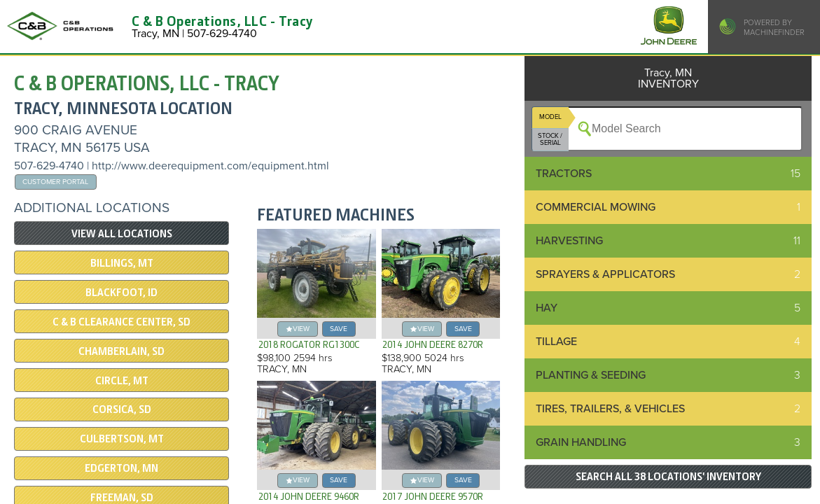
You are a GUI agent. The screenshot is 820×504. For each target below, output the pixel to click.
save (339, 329)
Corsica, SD (122, 409)
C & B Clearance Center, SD (121, 322)
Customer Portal (55, 182)
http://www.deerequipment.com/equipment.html (210, 166)
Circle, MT (122, 381)
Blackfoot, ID (121, 293)
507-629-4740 (49, 166)
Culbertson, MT (122, 439)
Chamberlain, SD (121, 351)
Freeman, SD (122, 498)
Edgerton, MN (121, 468)
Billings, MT (122, 263)
